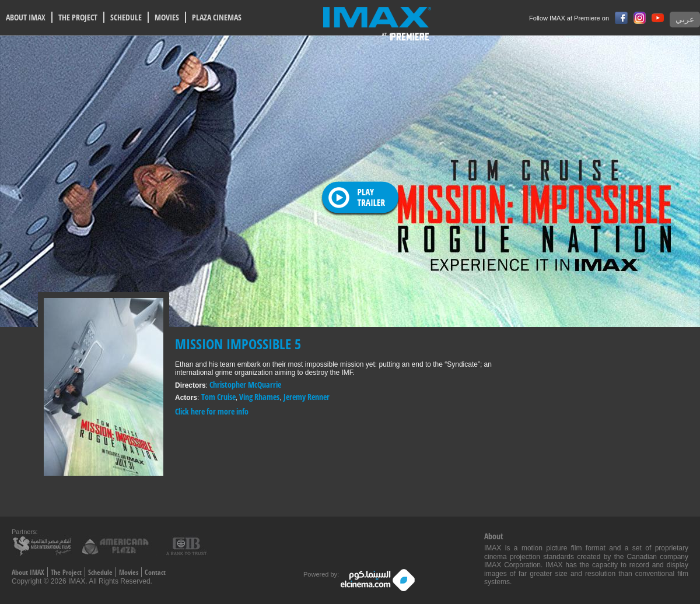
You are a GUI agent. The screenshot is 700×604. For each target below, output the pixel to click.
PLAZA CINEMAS (217, 17)
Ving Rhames (259, 397)
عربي (685, 20)
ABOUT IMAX (26, 17)
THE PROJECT (78, 17)
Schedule (100, 572)
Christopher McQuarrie (245, 384)
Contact (155, 572)
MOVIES (167, 17)
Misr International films (44, 545)
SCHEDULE (126, 17)
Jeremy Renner (307, 397)
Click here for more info (212, 411)
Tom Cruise (218, 397)
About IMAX (28, 572)
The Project (66, 572)
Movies (129, 572)
